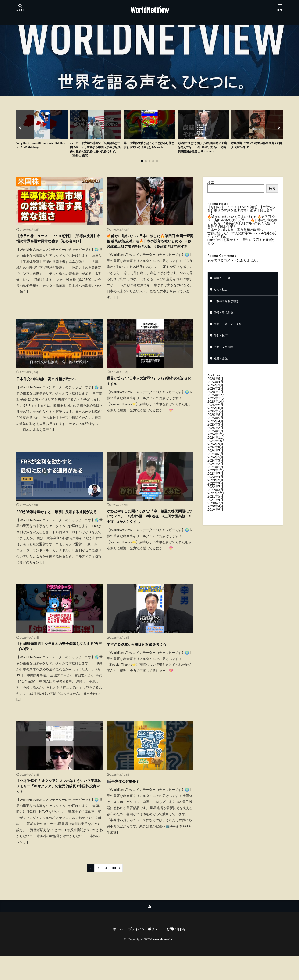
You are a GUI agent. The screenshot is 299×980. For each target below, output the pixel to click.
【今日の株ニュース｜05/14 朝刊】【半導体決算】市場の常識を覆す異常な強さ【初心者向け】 (58, 245)
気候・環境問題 (225, 318)
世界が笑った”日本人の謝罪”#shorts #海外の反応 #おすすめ (149, 394)
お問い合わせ (179, 952)
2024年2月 (215, 472)
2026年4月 (215, 390)
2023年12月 (216, 478)
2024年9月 (215, 452)
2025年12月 (216, 403)
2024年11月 (216, 446)
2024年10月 (216, 449)
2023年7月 (215, 482)
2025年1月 (215, 439)
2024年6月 (215, 462)
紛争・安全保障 (225, 354)
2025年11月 (216, 406)
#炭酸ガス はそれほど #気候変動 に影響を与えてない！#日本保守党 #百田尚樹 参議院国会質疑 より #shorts (203, 151)
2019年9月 (215, 518)
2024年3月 (215, 468)
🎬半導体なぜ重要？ (126, 801)
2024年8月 (215, 455)
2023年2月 (215, 488)
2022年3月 (215, 498)
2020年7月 (215, 511)
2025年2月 (215, 436)
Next (115, 890)
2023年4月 (215, 485)
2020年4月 (215, 514)
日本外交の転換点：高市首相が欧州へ (52, 391)
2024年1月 (215, 475)
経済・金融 (222, 366)
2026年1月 (215, 400)
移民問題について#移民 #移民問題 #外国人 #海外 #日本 (256, 146)
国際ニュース (223, 281)
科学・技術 (222, 342)
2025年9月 (215, 413)
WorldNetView (150, 11)
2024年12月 (216, 442)
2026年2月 (215, 396)
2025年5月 (215, 426)
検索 (211, 186)
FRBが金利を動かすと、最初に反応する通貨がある (58, 526)
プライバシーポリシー (144, 952)
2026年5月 (215, 387)
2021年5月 (215, 504)
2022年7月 (215, 495)
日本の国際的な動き (228, 306)
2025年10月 (216, 410)
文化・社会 (222, 293)
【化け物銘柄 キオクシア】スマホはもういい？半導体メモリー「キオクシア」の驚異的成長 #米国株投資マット (58, 807)
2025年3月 (215, 432)
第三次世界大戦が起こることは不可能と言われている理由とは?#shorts (148, 148)
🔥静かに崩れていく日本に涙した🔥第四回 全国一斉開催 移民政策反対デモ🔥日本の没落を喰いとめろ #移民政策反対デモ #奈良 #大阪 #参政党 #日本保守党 (150, 248)
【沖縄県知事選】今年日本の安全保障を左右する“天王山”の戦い (58, 665)
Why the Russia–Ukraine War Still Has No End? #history (39, 146)
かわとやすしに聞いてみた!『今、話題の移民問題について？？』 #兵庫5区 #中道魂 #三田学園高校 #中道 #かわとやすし (149, 529)
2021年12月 (216, 501)
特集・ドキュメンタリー (231, 330)
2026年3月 (215, 393)
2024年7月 (215, 459)
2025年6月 (215, 423)
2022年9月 (215, 491)
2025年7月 (215, 419)
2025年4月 (215, 429)
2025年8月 (215, 416)
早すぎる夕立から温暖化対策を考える (142, 662)
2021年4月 (215, 508)
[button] (21, 129)
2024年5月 (215, 465)
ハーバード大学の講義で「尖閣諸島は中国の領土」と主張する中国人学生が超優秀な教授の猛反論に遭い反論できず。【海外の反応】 (95, 151)
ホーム (114, 952)
